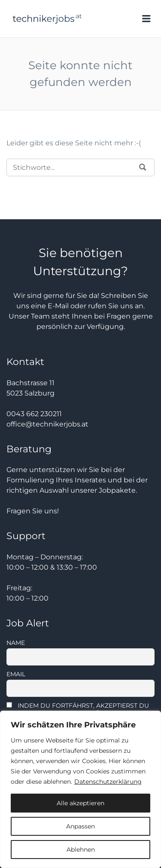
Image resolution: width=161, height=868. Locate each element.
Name (16, 643)
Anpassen (80, 826)
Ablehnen (81, 850)
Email (16, 674)
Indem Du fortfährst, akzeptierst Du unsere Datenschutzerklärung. (78, 709)
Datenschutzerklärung (108, 782)
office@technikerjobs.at (47, 424)
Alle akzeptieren (80, 803)
